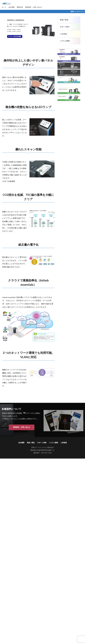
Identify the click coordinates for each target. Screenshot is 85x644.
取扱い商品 (31, 443)
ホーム (4, 7)
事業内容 (20, 7)
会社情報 (12, 7)
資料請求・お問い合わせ (34, 7)
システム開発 (53, 443)
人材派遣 (64, 443)
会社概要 (21, 443)
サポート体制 (42, 443)
